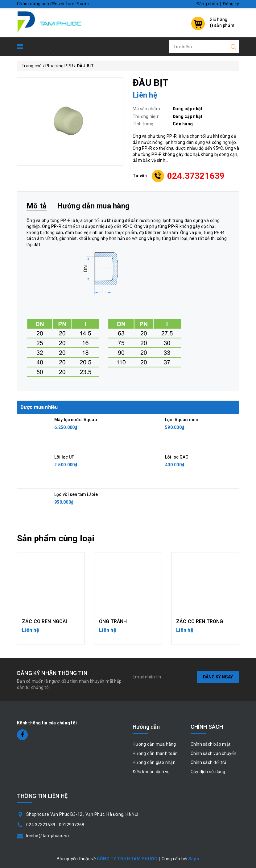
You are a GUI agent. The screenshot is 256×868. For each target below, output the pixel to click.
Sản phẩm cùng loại (56, 538)
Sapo (194, 859)
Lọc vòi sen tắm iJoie (76, 494)
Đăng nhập (207, 4)
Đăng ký (231, 4)
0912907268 (72, 825)
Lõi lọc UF (64, 457)
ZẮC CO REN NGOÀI (45, 621)
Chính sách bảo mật (211, 744)
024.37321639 (196, 176)
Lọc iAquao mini (182, 420)
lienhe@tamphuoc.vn (48, 836)
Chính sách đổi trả (209, 762)
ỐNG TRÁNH (113, 621)
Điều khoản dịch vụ (151, 772)
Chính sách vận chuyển (213, 753)
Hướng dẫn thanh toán (155, 753)
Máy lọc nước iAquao (76, 420)
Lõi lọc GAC (177, 457)
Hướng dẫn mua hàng (154, 744)
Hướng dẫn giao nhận (154, 762)
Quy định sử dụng (208, 772)
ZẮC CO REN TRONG (200, 621)
